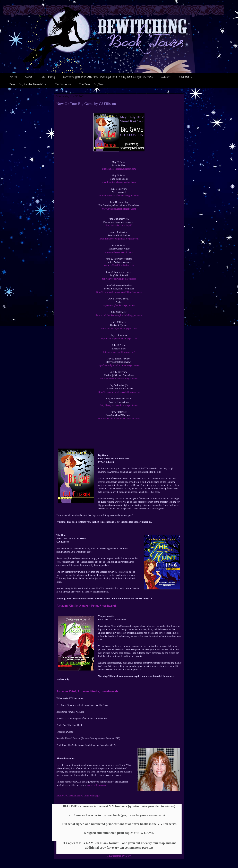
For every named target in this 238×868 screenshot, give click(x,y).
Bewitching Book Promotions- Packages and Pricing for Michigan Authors (108, 77)
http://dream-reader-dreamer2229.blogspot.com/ (119, 292)
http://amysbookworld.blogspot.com (119, 279)
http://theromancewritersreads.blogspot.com (119, 392)
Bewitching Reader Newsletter (28, 85)
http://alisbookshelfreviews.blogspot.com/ (119, 196)
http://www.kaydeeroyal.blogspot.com (119, 339)
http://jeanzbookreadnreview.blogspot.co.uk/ (119, 419)
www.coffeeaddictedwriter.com (119, 265)
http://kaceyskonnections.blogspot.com (119, 405)
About (29, 77)
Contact (166, 77)
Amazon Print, (89, 606)
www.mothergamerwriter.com (119, 252)
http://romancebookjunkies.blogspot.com (119, 239)
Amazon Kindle (67, 606)
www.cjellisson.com (97, 785)
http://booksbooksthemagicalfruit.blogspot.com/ (119, 315)
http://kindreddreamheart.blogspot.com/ (119, 379)
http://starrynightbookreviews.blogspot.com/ (119, 365)
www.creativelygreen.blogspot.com (119, 209)
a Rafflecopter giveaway (119, 856)
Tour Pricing (48, 77)
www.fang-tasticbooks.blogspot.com (119, 182)
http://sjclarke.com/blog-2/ (119, 225)
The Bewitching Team (92, 85)
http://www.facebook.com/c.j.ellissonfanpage (78, 796)
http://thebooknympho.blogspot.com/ (119, 329)
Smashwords (108, 606)
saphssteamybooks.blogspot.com (119, 305)
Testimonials (63, 85)
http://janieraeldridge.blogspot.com (119, 169)
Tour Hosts (186, 77)
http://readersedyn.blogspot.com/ (119, 352)
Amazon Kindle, (89, 691)
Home (13, 77)
